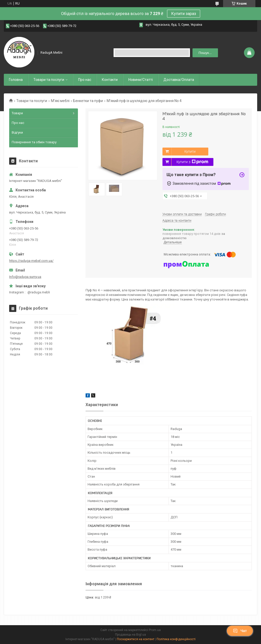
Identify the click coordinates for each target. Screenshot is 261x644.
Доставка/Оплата (179, 80)
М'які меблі (60, 101)
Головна (16, 80)
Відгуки (17, 132)
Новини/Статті (141, 80)
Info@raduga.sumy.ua (25, 277)
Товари (17, 113)
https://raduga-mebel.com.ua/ (31, 261)
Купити (190, 151)
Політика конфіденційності (176, 639)
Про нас (85, 80)
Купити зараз (184, 14)
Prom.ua (155, 630)
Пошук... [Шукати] (205, 53)
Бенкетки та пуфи (88, 101)
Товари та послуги (49, 80)
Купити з (192, 162)
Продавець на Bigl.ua (130, 635)
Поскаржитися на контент (136, 639)
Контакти (110, 80)
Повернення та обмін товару (34, 142)
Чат (240, 631)
